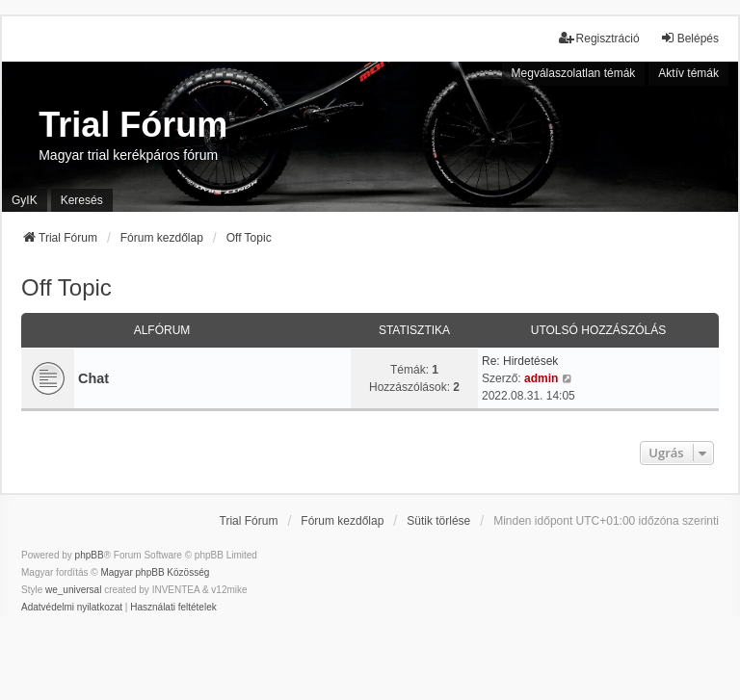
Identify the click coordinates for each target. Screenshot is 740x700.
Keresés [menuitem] (82, 200)
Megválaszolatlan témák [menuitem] (574, 73)
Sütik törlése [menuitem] (438, 521)
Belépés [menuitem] (689, 38)
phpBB (90, 555)
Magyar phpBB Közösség (155, 572)
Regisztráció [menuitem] (599, 38)
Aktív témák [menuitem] (688, 73)
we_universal (73, 590)
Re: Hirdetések (520, 361)
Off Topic (66, 287)
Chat (93, 378)
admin (541, 378)
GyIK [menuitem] (25, 200)
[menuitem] (72, 608)
